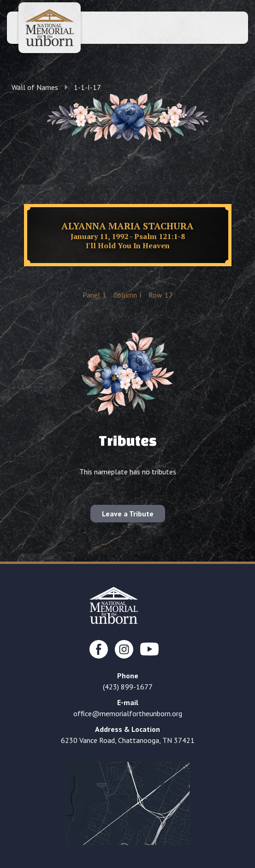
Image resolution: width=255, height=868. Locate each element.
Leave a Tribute (128, 514)
